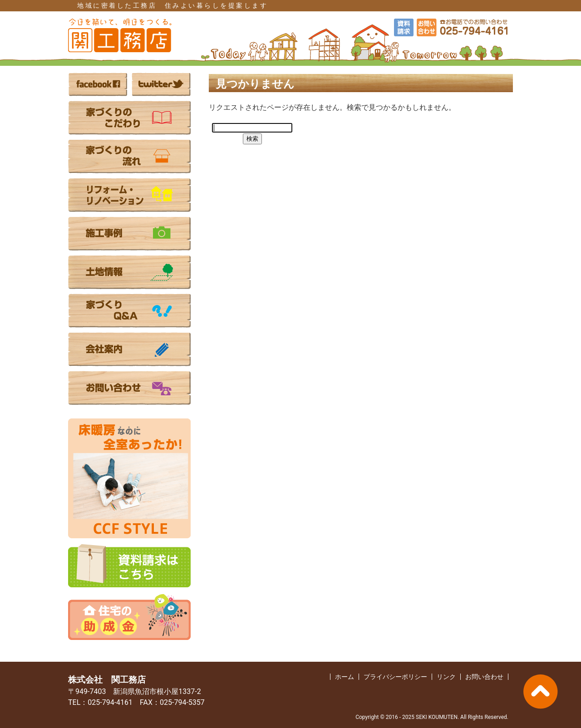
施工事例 (129, 234)
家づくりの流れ (129, 156)
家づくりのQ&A (129, 311)
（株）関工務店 (121, 35)
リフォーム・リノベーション (129, 195)
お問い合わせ (129, 388)
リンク (446, 677)
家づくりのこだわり (129, 118)
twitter (161, 84)
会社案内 (129, 349)
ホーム (345, 677)
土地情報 (129, 272)
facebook (98, 84)
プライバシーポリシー (395, 677)
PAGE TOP (540, 692)
